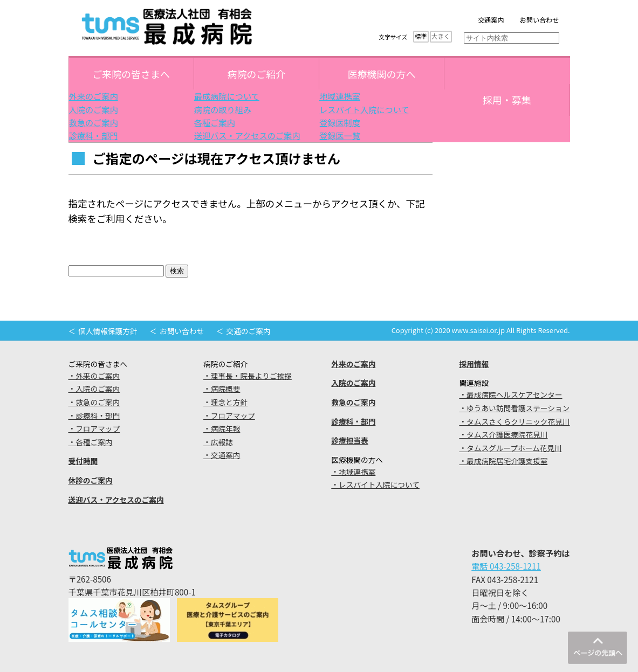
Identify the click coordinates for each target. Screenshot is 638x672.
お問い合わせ (540, 20)
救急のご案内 (94, 122)
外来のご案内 (94, 96)
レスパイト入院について (364, 109)
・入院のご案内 (94, 389)
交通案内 (491, 20)
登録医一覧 (340, 135)
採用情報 (474, 364)
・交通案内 (222, 455)
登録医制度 (340, 122)
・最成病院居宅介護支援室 (503, 461)
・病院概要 (222, 389)
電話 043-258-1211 (506, 566)
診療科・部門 (94, 135)
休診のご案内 (91, 480)
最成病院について (227, 96)
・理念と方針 (225, 402)
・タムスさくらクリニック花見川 (514, 421)
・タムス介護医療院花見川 (503, 434)
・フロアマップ (94, 428)
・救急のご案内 (94, 402)
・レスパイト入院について (375, 484)
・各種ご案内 (91, 442)
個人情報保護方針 (108, 331)
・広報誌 (218, 442)
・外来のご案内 (94, 376)
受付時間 (83, 461)
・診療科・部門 (94, 415)
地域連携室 (340, 96)
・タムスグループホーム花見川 (510, 448)
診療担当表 (349, 440)
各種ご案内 (215, 122)
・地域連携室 (353, 472)
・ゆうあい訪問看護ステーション (514, 408)
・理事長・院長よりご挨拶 (248, 376)
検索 (177, 271)
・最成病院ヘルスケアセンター (510, 394)
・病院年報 (222, 428)
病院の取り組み (223, 109)
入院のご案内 (94, 109)
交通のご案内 (249, 331)
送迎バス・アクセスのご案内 (247, 135)
